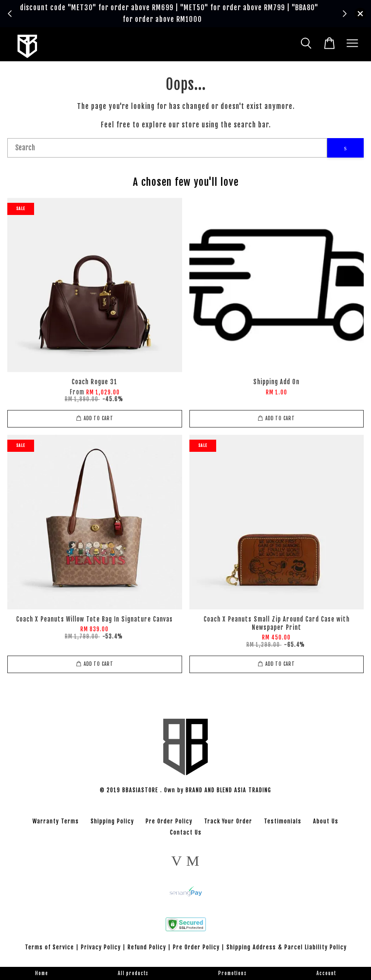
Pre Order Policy (169, 821)
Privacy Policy (101, 947)
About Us (326, 821)
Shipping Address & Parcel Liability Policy (287, 947)
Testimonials (283, 821)
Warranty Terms (56, 821)
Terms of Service (49, 947)
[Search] (167, 148)
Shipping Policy (112, 821)
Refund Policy (147, 947)
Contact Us (186, 832)
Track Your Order (228, 821)
